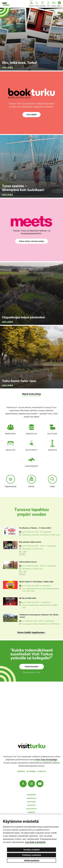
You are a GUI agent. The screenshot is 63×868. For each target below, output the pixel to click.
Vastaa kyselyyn (32, 667)
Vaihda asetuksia (32, 860)
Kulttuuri (52, 428)
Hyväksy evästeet (32, 850)
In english (42, 771)
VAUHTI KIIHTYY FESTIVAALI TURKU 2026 (36, 582)
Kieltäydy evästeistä (32, 855)
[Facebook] (23, 784)
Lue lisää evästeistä (35, 842)
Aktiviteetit (31, 445)
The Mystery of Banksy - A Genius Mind (35, 528)
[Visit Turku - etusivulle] (6, 4)
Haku (52, 481)
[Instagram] (31, 784)
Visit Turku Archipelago (46, 760)
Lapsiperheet (31, 461)
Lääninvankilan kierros (28, 562)
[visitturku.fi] (31, 748)
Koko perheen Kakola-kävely (30, 542)
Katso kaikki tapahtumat (31, 632)
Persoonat (10, 428)
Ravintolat (31, 428)
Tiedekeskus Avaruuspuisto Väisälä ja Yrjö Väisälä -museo (39, 616)
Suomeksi (21, 771)
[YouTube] (40, 784)
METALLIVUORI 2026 (28, 598)
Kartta (31, 481)
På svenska (31, 771)
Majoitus (11, 445)
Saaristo (52, 445)
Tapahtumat (10, 481)
